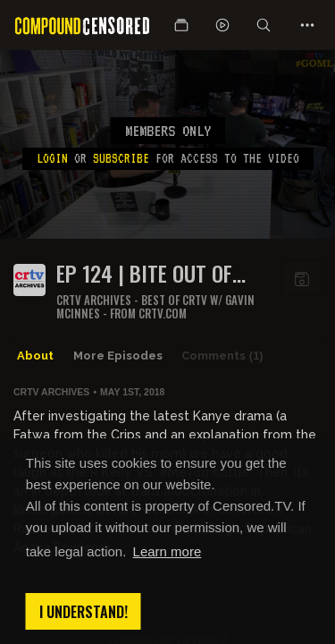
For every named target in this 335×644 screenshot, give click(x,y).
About (35, 356)
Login (52, 158)
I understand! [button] (84, 612)
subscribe (121, 158)
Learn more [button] (167, 551)
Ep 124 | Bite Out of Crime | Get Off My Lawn (144, 273)
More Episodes (118, 356)
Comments (222, 356)
